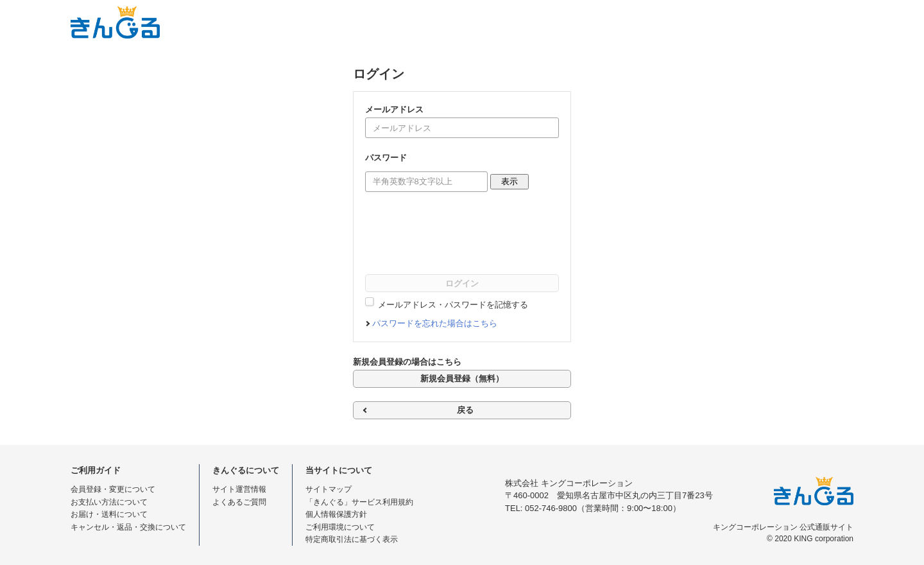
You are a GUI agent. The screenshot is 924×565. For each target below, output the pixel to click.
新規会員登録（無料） (462, 378)
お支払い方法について (109, 502)
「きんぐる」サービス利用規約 (359, 502)
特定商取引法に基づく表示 (352, 539)
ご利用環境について (340, 527)
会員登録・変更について (113, 489)
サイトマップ (329, 489)
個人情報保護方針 (336, 514)
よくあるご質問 (239, 502)
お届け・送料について (109, 514)
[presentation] (463, 236)
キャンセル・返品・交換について (128, 527)
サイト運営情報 (239, 489)
